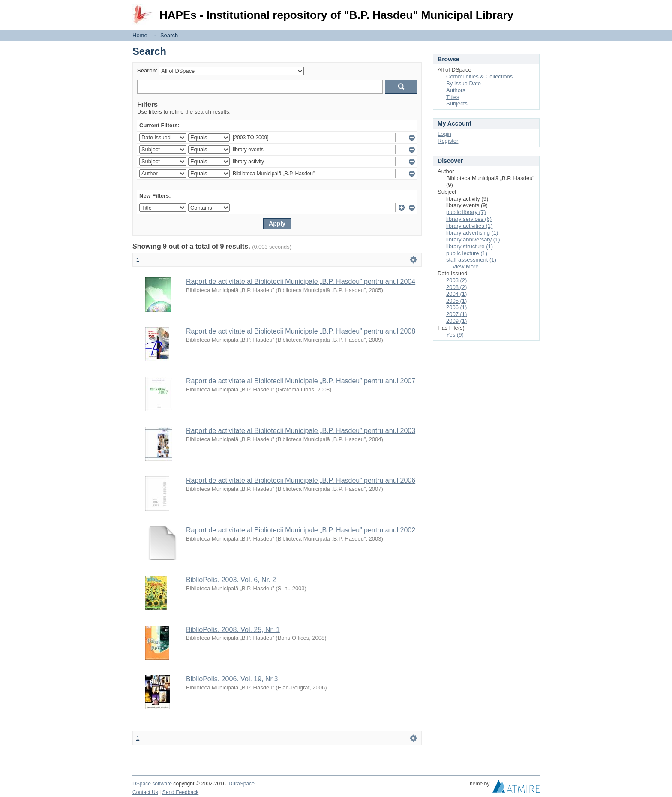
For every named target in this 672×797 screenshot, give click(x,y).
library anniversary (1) (473, 239)
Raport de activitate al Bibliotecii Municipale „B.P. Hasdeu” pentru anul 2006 (301, 480)
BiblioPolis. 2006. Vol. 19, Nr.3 (232, 679)
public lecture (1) (467, 253)
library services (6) (469, 219)
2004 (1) (456, 294)
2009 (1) (456, 321)
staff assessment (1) (471, 260)
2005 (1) (456, 301)
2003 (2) (456, 280)
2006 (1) (456, 307)
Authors (456, 90)
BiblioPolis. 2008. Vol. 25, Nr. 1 (233, 630)
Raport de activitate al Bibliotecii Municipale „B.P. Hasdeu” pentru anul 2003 (301, 431)
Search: (147, 71)
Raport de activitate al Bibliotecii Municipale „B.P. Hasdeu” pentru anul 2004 (301, 281)
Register (448, 141)
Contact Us (145, 792)
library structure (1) (469, 246)
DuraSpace (241, 784)
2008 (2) (456, 287)
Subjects (457, 104)
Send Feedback (181, 792)
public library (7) (466, 212)
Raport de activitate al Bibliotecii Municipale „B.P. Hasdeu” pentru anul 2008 (301, 331)
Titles (453, 97)
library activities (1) (469, 226)
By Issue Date (463, 83)
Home (140, 35)
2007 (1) (456, 314)
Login (533, 11)
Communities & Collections (479, 77)
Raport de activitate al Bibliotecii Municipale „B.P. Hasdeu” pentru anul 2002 (301, 530)
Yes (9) (455, 335)
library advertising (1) (472, 233)
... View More (462, 266)
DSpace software (152, 784)
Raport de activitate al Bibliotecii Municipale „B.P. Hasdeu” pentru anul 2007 (301, 381)
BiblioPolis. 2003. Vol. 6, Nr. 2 (231, 580)
